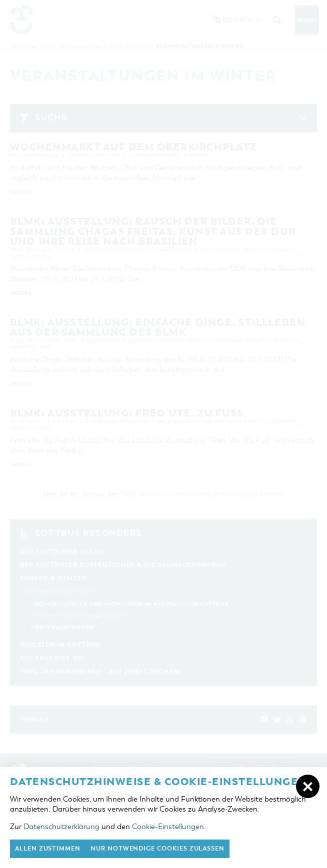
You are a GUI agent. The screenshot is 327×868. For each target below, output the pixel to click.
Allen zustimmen (48, 849)
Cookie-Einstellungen (168, 827)
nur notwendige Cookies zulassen (157, 849)
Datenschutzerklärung (61, 827)
